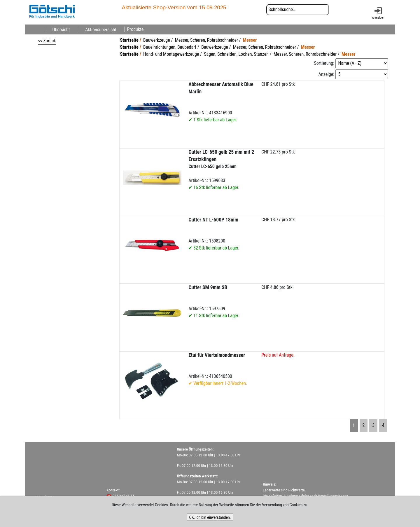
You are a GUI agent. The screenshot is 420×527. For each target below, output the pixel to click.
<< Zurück (47, 41)
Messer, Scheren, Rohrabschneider (206, 40)
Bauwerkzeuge (157, 40)
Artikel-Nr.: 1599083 (221, 170)
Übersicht (61, 29)
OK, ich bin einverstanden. (210, 517)
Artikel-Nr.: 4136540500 (218, 369)
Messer (250, 40)
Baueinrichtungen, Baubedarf (170, 47)
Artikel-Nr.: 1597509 (214, 301)
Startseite (129, 40)
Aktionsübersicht (101, 29)
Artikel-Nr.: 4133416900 (221, 102)
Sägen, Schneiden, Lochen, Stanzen (236, 54)
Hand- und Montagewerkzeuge (171, 54)
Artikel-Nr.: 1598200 (214, 234)
